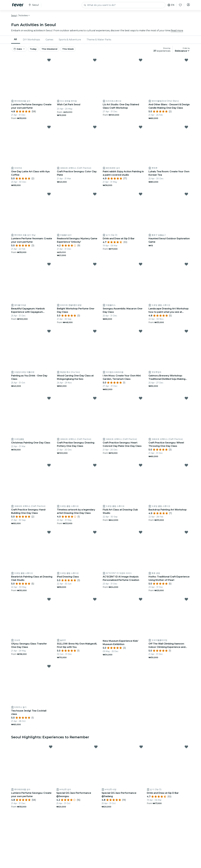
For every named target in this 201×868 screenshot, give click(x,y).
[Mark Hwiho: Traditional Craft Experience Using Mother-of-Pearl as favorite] (186, 535)
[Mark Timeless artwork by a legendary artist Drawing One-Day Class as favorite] (95, 468)
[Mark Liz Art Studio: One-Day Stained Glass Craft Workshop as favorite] (141, 63)
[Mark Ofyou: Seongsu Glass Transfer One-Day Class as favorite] (49, 602)
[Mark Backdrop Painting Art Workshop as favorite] (186, 468)
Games (49, 41)
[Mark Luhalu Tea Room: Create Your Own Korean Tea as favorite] (186, 130)
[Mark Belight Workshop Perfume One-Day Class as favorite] (95, 267)
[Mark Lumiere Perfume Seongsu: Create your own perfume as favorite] (49, 63)
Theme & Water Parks (99, 41)
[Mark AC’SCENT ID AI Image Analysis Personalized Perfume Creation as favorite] (141, 535)
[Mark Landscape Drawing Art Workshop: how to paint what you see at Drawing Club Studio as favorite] (186, 267)
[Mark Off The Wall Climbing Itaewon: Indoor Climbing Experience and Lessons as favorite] (186, 602)
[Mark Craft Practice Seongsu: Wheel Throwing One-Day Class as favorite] (186, 401)
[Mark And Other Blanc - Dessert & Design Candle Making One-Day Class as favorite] (186, 63)
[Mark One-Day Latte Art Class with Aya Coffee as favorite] (49, 130)
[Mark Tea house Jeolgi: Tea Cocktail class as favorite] (49, 669)
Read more (177, 32)
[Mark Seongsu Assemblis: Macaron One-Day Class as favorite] (141, 267)
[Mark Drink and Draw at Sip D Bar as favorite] (141, 197)
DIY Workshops (31, 41)
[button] (25, 17)
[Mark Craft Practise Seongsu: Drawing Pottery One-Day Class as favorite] (95, 401)
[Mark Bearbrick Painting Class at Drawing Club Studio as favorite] (49, 535)
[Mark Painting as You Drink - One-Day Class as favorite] (49, 334)
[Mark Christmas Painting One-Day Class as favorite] (49, 401)
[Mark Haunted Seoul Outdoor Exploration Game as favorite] (186, 197)
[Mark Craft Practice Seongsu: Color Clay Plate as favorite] (95, 130)
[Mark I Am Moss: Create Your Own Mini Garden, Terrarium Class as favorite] (141, 334)
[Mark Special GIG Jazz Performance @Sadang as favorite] (141, 750)
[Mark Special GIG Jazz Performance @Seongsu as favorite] (96, 750)
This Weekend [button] (57, 51)
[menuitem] (16, 41)
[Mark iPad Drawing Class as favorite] (95, 535)
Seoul (14, 17)
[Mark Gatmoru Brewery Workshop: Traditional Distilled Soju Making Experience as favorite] (186, 334)
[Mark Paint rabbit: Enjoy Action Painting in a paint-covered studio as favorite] (141, 130)
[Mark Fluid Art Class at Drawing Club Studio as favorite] (141, 468)
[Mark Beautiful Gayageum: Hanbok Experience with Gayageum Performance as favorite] (49, 267)
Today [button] (37, 51)
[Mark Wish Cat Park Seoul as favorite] (95, 63)
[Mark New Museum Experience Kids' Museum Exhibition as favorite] (141, 602)
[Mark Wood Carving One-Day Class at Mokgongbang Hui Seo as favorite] (95, 334)
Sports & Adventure (70, 41)
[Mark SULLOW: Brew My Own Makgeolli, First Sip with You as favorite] (95, 602)
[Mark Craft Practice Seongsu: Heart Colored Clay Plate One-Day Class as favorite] (141, 401)
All (15, 41)
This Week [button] (77, 51)
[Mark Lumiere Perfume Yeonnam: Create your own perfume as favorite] (49, 197)
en (170, 5)
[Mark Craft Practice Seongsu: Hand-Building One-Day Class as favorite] (49, 468)
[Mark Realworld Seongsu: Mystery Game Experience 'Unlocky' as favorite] (95, 197)
